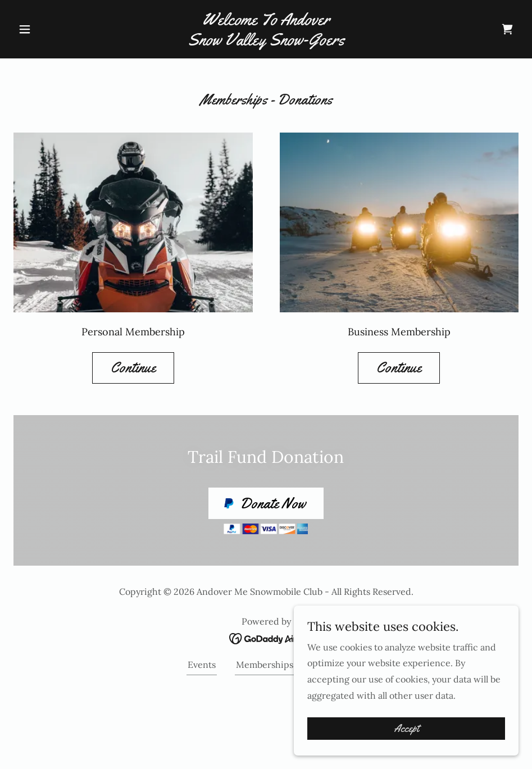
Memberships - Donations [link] (290, 665)
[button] (51, 29)
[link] (266, 42)
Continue (133, 368)
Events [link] (202, 665)
